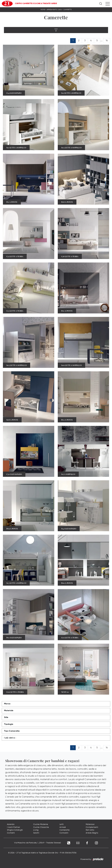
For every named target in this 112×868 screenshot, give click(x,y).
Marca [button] (7, 704)
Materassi (90, 825)
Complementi (92, 827)
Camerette (67, 10)
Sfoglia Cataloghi (15, 830)
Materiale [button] (9, 711)
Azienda (11, 825)
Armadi (63, 827)
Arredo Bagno (92, 833)
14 (107, 41)
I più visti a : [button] (10, 738)
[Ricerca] (101, 4)
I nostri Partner (13, 827)
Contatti (11, 833)
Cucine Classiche (41, 827)
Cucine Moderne (41, 825)
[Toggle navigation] (108, 4)
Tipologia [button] (9, 724)
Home (43, 10)
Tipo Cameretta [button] (12, 731)
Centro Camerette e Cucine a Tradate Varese (36, 4)
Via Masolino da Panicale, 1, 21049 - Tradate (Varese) (37, 843)
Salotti (36, 833)
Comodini (64, 833)
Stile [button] (6, 717)
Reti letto (90, 830)
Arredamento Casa (54, 10)
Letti (62, 825)
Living (36, 830)
